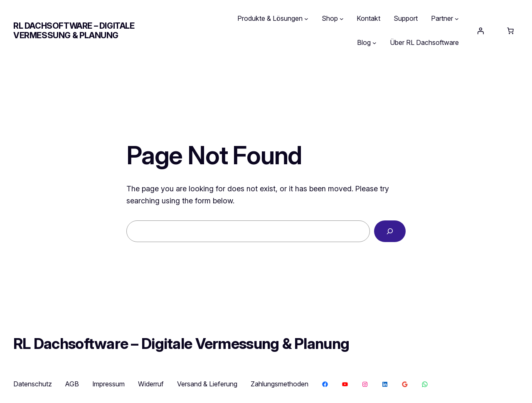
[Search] (390, 231)
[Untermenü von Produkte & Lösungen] (306, 19)
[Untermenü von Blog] (374, 43)
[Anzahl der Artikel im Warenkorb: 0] (510, 31)
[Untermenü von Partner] (457, 19)
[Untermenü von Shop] (342, 19)
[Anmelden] (480, 31)
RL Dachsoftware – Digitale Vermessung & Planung (74, 31)
